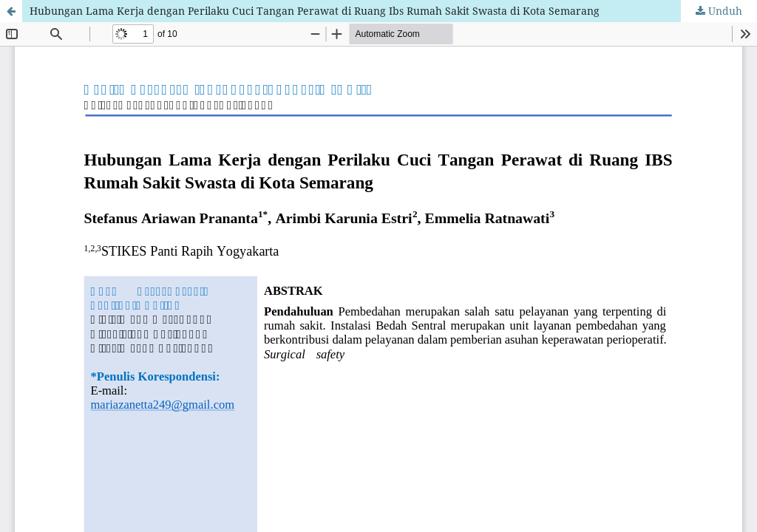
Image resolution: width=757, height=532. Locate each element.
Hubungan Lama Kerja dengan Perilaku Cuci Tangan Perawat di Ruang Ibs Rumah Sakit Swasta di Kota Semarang (315, 11)
